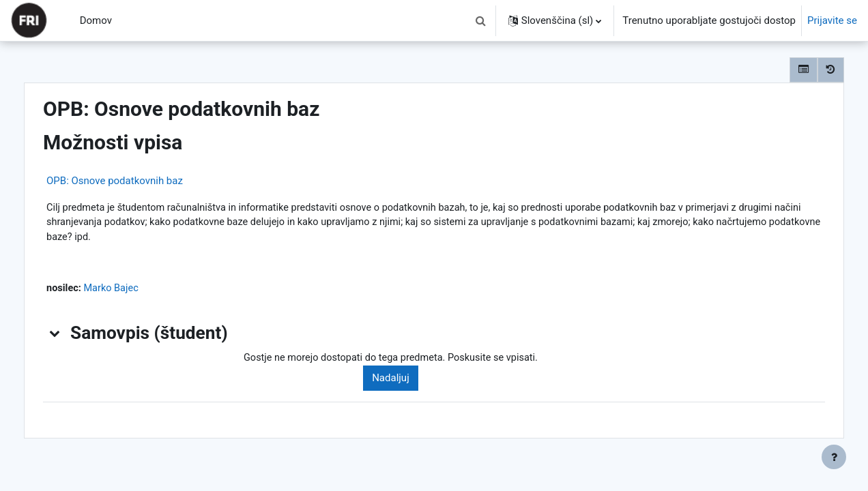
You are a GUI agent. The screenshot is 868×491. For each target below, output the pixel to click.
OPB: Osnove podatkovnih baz (143, 181)
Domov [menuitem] (96, 20)
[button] (481, 20)
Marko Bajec (142, 291)
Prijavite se (832, 20)
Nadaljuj (410, 381)
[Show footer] (834, 457)
